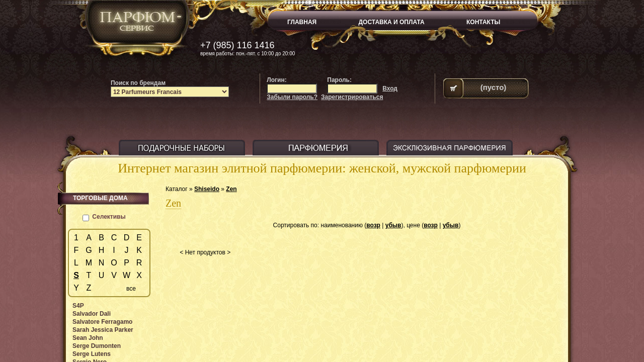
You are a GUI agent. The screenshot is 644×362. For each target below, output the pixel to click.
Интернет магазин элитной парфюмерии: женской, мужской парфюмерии (322, 168)
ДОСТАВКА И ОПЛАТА (392, 22)
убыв (393, 225)
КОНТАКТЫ (483, 22)
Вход (390, 88)
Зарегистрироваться (352, 97)
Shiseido (207, 189)
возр (373, 225)
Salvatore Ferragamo (102, 322)
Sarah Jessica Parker (103, 330)
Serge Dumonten (97, 346)
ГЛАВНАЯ (302, 22)
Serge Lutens (92, 354)
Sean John (88, 338)
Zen (231, 189)
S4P (78, 306)
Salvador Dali (92, 314)
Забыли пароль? (292, 97)
